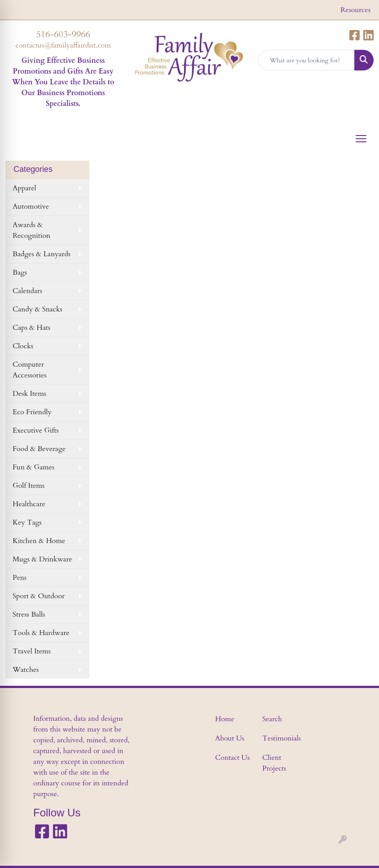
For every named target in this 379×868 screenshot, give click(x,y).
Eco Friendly (32, 412)
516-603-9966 (63, 34)
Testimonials (280, 738)
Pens (20, 578)
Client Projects (274, 763)
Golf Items (29, 486)
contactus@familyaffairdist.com (63, 45)
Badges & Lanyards (42, 254)
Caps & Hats (31, 328)
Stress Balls (29, 614)
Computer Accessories (30, 370)
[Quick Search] (306, 60)
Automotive (31, 206)
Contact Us (232, 758)
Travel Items (32, 651)
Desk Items (29, 394)
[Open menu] (361, 139)
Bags (20, 272)
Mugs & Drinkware (42, 559)
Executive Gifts (36, 430)
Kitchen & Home (39, 541)
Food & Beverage (39, 449)
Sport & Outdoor (39, 596)
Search (272, 719)
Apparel (24, 188)
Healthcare (29, 504)
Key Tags (27, 522)
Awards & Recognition (31, 230)
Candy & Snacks (37, 309)
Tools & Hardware (41, 633)
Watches (26, 670)
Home (225, 719)
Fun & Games (33, 467)
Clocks (23, 346)
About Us (230, 738)
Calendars (27, 291)
